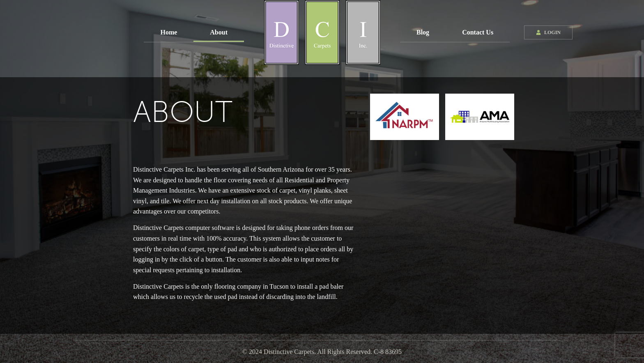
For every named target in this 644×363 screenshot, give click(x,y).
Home (169, 32)
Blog (423, 32)
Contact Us (478, 32)
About (219, 32)
